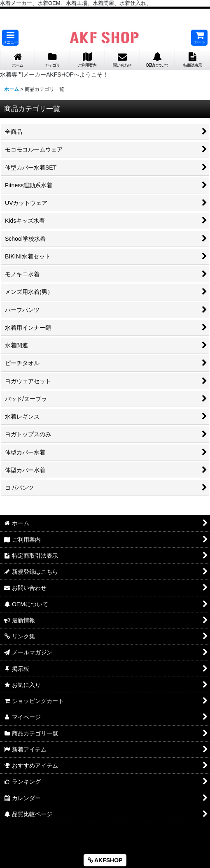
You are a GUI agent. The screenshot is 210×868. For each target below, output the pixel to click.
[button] (10, 38)
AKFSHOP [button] (105, 860)
